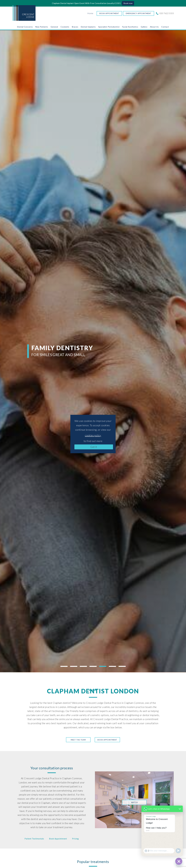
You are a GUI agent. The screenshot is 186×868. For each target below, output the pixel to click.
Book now (128, 3)
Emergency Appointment (139, 13)
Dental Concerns (25, 27)
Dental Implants (88, 27)
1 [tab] (64, 666)
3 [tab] (83, 666)
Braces (75, 27)
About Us (154, 27)
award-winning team (101, 723)
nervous (47, 811)
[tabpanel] (93, 351)
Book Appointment (109, 13)
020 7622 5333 (165, 13)
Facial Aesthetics (130, 27)
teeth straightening (129, 715)
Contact (165, 27)
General (54, 27)
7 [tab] (122, 666)
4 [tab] (93, 666)
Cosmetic (65, 27)
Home (90, 13)
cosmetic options (100, 715)
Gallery (144, 27)
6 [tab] (112, 666)
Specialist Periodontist (109, 27)
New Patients (42, 27)
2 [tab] (74, 666)
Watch (134, 802)
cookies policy (93, 435)
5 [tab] (103, 666)
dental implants (151, 715)
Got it (94, 447)
